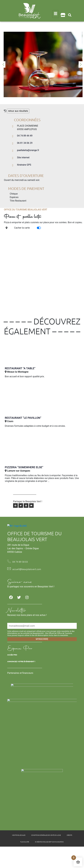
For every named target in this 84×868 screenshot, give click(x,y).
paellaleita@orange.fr (28, 150)
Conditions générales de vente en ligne (46, 855)
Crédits (69, 855)
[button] (70, 15)
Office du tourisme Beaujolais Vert (26, 210)
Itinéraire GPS (24, 165)
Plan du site (25, 862)
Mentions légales (19, 855)
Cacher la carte (22, 228)
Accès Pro (12, 675)
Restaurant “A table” (20, 368)
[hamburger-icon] (56, 14)
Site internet (23, 157)
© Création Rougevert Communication (49, 862)
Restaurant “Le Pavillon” (23, 418)
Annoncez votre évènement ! (21, 681)
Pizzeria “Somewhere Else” (24, 467)
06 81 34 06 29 (25, 143)
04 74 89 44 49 (25, 136)
